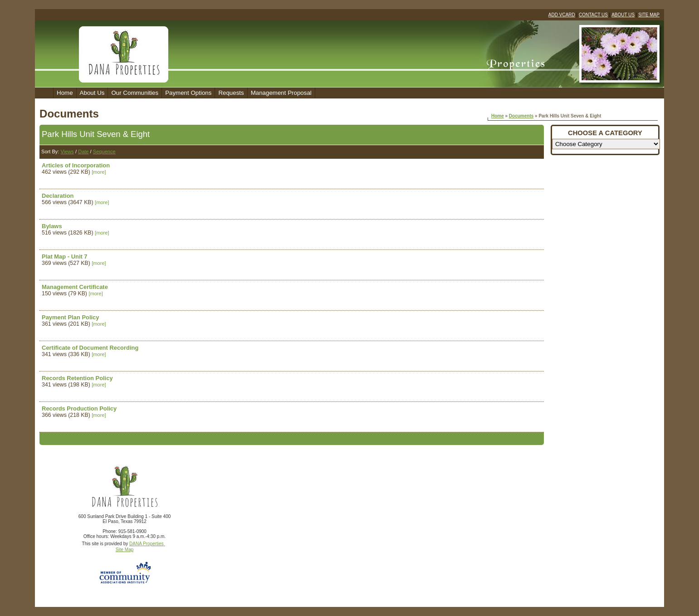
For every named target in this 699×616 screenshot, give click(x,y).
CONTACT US (593, 15)
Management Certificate (75, 287)
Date (83, 152)
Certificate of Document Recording (90, 348)
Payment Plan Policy (70, 317)
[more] (99, 172)
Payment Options (188, 93)
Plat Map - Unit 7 (65, 257)
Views (67, 152)
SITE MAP (649, 15)
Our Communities (135, 93)
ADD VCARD (562, 15)
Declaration (58, 196)
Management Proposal (281, 93)
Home (65, 93)
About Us (92, 93)
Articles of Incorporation (76, 165)
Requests (231, 93)
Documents (521, 116)
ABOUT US (623, 15)
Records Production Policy (79, 408)
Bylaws (52, 226)
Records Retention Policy (77, 378)
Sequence (104, 152)
